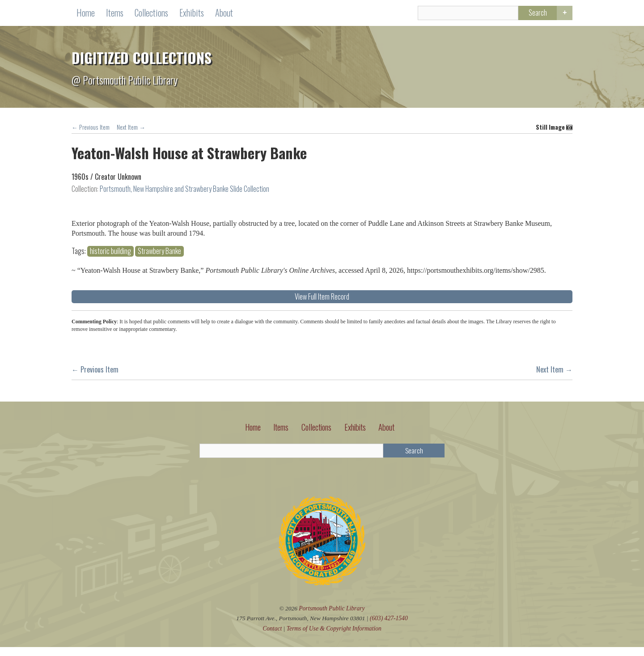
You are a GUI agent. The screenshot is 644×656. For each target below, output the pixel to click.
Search (534, 14)
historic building (364, 245)
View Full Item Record (449, 300)
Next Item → (131, 128)
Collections (151, 13)
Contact (272, 637)
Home (86, 13)
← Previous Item (91, 128)
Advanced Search (564, 14)
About (224, 13)
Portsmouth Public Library (332, 617)
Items (115, 13)
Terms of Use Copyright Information (334, 637)
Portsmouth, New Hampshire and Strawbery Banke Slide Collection (184, 190)
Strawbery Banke (413, 245)
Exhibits (192, 13)
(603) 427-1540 (389, 628)
